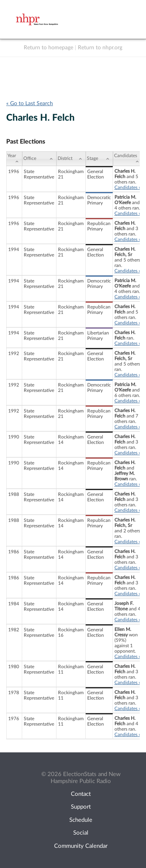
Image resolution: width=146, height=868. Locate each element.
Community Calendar (81, 846)
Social (81, 833)
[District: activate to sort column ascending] (71, 159)
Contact (81, 794)
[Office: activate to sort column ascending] (39, 159)
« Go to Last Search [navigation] (30, 104)
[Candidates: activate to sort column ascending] (128, 159)
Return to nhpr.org (100, 48)
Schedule (81, 820)
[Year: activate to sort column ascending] (14, 159)
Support (81, 807)
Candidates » (128, 187)
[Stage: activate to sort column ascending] (99, 159)
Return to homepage (48, 48)
